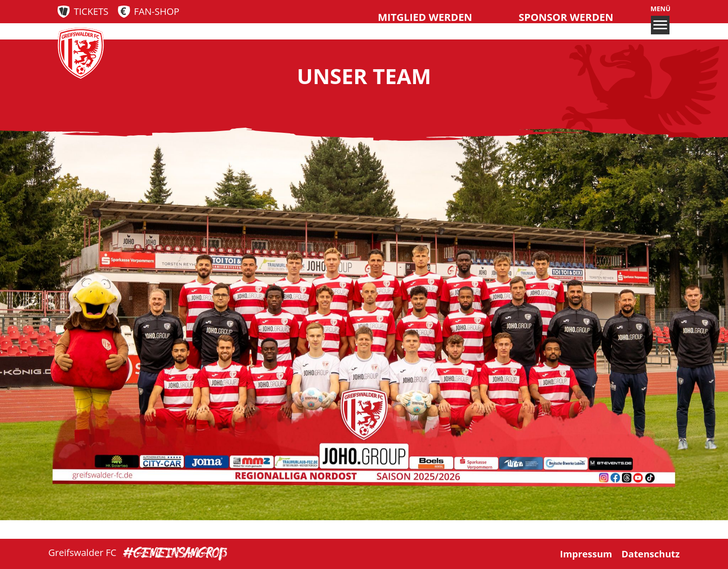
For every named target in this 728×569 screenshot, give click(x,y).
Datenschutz (651, 554)
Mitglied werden (425, 17)
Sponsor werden (566, 17)
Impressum (586, 554)
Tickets (91, 11)
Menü (660, 20)
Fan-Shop (157, 11)
